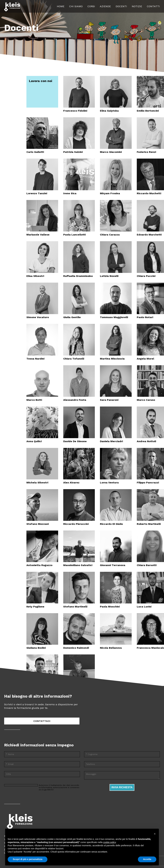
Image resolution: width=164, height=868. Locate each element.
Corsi (91, 6)
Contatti (153, 6)
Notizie (137, 6)
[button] (155, 834)
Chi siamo (76, 6)
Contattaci (42, 721)
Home (61, 6)
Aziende (105, 6)
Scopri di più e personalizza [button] (28, 859)
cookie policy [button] (109, 842)
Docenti (121, 6)
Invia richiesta (122, 787)
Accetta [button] (147, 859)
